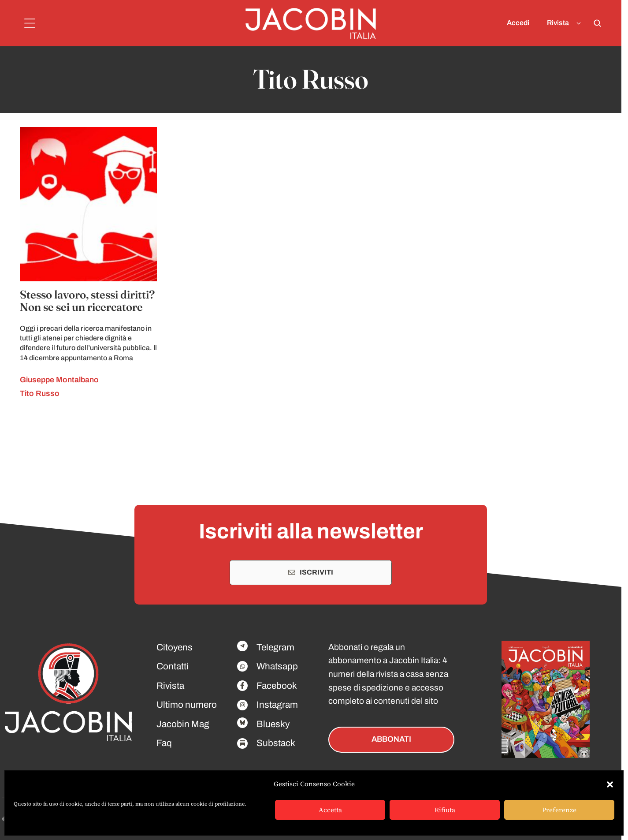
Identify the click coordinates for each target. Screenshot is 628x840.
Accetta (330, 810)
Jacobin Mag (183, 724)
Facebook (277, 686)
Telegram (275, 647)
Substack (276, 743)
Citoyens (175, 647)
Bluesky (273, 724)
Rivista (566, 23)
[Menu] (30, 23)
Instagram (277, 705)
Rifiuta (445, 810)
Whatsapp (277, 666)
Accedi (518, 23)
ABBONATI (391, 739)
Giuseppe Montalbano (59, 380)
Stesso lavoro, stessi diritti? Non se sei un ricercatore (87, 301)
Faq (164, 743)
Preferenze (559, 810)
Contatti (173, 666)
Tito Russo (40, 394)
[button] (610, 784)
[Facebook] (242, 646)
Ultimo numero (187, 705)
